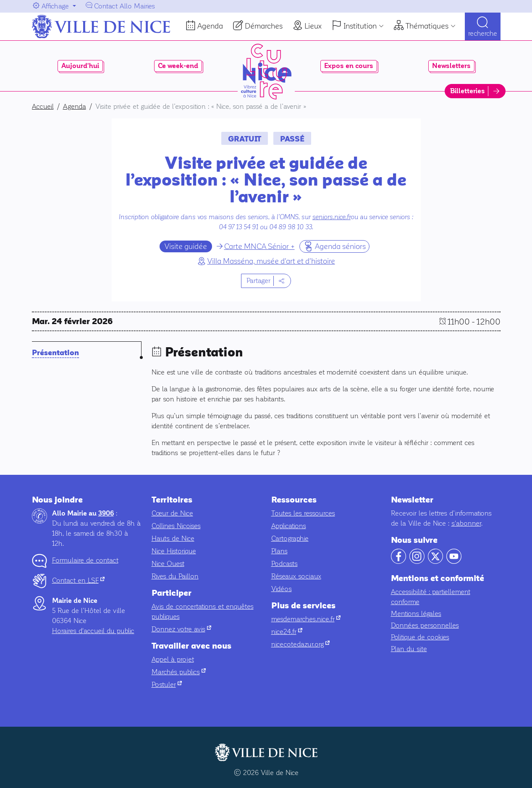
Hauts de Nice (173, 538)
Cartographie (290, 538)
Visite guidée (186, 246)
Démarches (264, 26)
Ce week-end (178, 66)
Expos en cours (349, 66)
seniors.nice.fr (332, 217)
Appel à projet (173, 659)
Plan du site (409, 649)
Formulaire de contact (85, 560)
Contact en (78, 580)
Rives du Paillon (175, 576)
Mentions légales (416, 614)
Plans (279, 551)
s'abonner (466, 523)
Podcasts (284, 564)
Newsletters (451, 66)
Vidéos (282, 589)
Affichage (55, 6)
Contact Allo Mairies (124, 6)
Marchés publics (179, 672)
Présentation (55, 353)
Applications (289, 526)
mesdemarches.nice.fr (306, 619)
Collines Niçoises (176, 526)
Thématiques (427, 26)
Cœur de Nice (172, 513)
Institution (360, 26)
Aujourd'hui (80, 66)
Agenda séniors (334, 246)
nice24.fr (287, 632)
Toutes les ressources (303, 513)
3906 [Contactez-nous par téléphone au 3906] (106, 513)
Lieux (313, 26)
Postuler (167, 685)
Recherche (483, 34)
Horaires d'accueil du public (93, 631)
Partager (258, 281)
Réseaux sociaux (296, 576)
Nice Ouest (168, 564)
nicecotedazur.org (300, 644)
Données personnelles (425, 625)
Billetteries (468, 91)
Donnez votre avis (181, 629)
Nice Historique (174, 551)
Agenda (210, 26)
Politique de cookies (420, 637)
